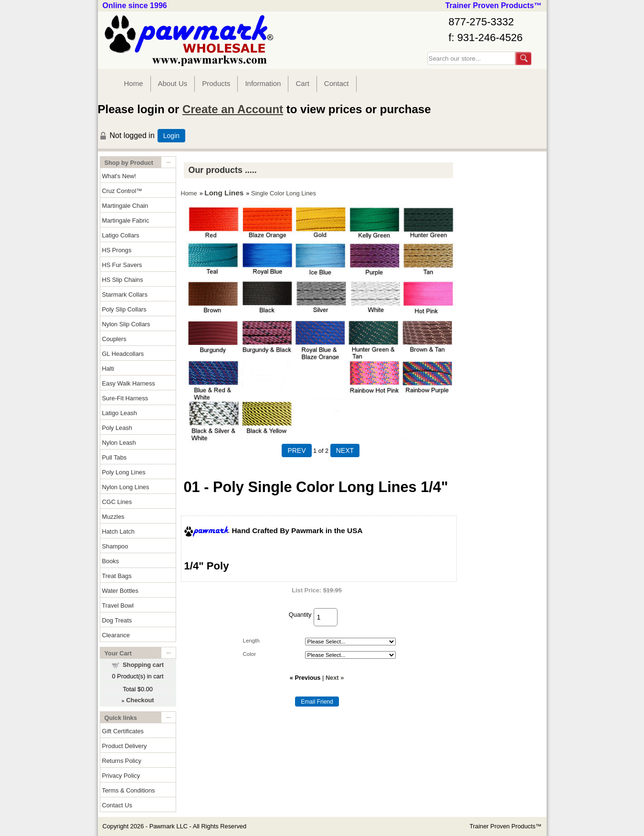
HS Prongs (117, 250)
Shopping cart (143, 665)
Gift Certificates (123, 731)
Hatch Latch (118, 531)
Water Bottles (120, 591)
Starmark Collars (125, 295)
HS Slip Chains (123, 280)
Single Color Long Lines (284, 193)
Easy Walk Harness (129, 383)
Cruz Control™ (122, 191)
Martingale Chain (125, 206)
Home (134, 83)
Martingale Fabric (126, 220)
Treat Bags (117, 576)
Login (171, 136)
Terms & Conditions (129, 790)
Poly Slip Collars (124, 309)
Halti (108, 369)
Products (216, 83)
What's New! (119, 176)
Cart (302, 83)
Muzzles (113, 517)
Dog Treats (117, 620)
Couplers (114, 339)
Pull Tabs (115, 457)
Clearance (116, 635)
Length (251, 641)
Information (263, 83)
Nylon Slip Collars (126, 324)
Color (250, 654)
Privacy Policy (121, 776)
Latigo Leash (120, 413)
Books (111, 561)
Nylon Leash (119, 443)
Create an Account (233, 109)
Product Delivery (125, 746)
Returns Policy (122, 761)
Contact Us (117, 805)
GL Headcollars (123, 354)
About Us (173, 83)
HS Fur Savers (122, 265)
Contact (337, 83)
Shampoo (115, 546)
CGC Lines (117, 502)
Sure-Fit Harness (125, 398)
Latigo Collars (121, 235)
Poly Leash (117, 428)
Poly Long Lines (124, 472)
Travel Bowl (118, 606)
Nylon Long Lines (126, 487)
